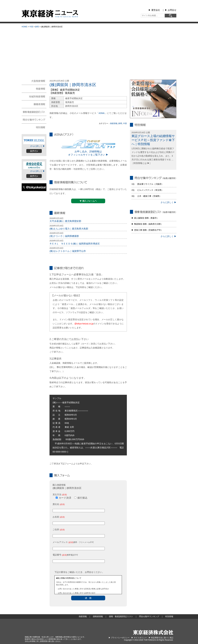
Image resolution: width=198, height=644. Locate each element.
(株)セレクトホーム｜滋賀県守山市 (68, 251)
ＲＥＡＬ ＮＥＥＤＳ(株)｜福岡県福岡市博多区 (75, 244)
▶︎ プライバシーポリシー (119, 638)
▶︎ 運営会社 (154, 10)
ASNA (102, 113)
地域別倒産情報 (34, 96)
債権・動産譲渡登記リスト (34, 112)
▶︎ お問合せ (171, 10)
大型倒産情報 (34, 82)
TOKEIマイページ (34, 140)
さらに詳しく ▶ (38, 146)
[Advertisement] (99, 53)
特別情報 (34, 127)
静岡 (37, 27)
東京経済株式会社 (153, 632)
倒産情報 (114, 123)
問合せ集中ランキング (34, 119)
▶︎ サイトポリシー (139, 638)
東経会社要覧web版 (34, 165)
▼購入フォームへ (88, 201)
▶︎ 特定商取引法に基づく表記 (161, 638)
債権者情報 (34, 104)
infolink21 (153, 99)
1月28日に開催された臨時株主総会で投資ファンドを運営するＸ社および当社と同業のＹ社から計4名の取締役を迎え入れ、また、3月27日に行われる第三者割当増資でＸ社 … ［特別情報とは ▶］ (153, 156)
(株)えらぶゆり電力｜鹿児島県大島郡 (69, 229)
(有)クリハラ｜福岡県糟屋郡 (64, 236)
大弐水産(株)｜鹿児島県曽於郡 (65, 221)
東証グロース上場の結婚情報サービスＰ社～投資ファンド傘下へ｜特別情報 (153, 140)
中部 (31, 27)
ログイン (34, 151)
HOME (24, 27)
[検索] (171, 16)
